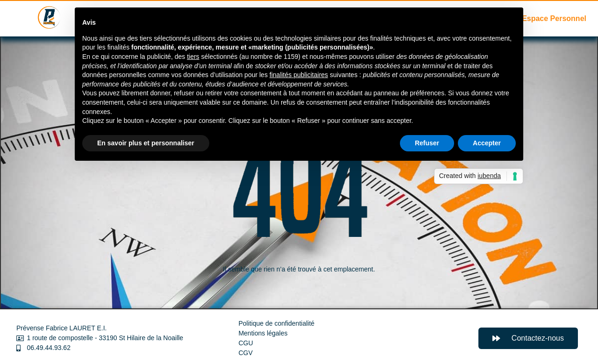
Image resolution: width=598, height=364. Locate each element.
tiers (193, 57)
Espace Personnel (554, 18)
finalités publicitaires (299, 75)
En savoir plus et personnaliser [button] (146, 143)
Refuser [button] (427, 143)
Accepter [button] (487, 143)
